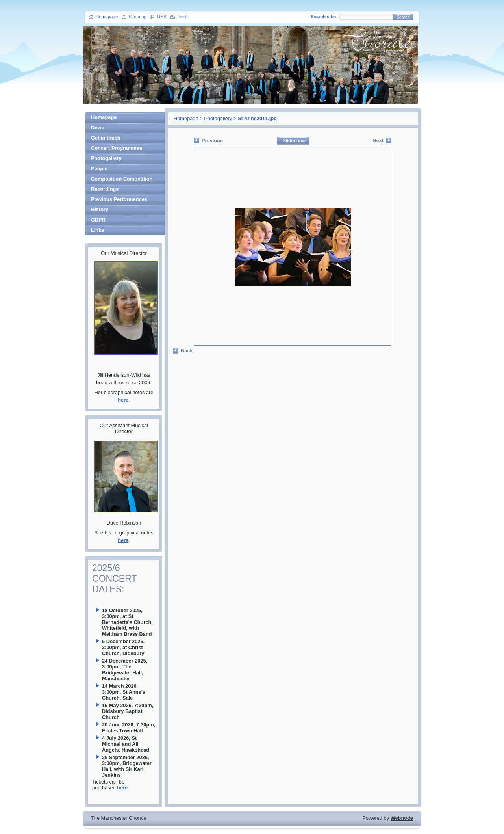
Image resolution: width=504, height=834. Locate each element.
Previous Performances (119, 199)
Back (187, 351)
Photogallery (218, 118)
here (123, 400)
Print (182, 17)
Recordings (105, 189)
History (100, 209)
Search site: (323, 17)
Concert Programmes (117, 148)
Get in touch (106, 138)
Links (97, 230)
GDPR (98, 220)
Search (403, 17)
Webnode (402, 818)
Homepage (186, 118)
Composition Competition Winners (122, 180)
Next (378, 141)
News (97, 128)
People (99, 168)
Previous (212, 141)
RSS (162, 17)
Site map (138, 17)
